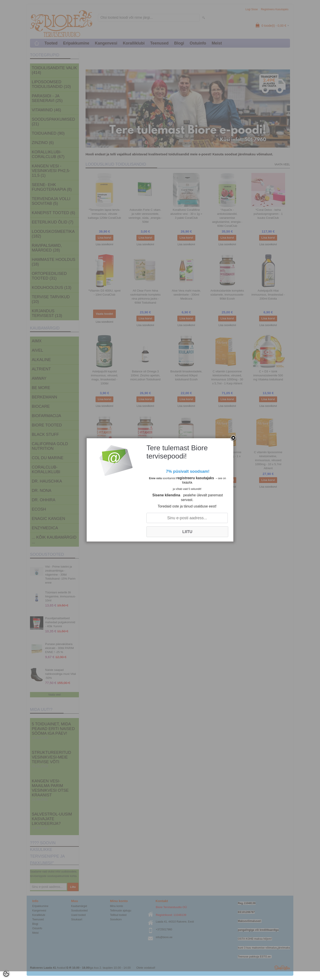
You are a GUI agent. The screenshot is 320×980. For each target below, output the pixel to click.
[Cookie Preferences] (6, 974)
